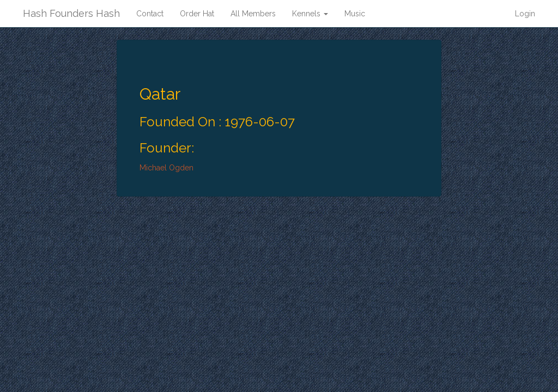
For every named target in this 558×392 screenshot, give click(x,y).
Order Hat (197, 14)
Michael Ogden (166, 168)
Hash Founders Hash (71, 13)
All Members (253, 14)
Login (525, 14)
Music (355, 14)
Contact (150, 14)
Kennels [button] (310, 14)
